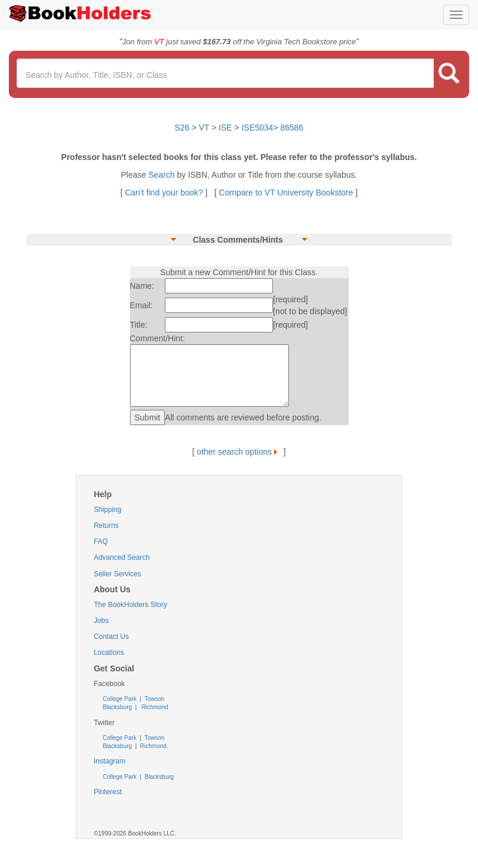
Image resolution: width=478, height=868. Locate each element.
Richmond (154, 707)
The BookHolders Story (131, 605)
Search (162, 175)
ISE (225, 128)
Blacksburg (117, 707)
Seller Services (118, 574)
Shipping (108, 510)
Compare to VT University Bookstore (286, 192)
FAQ (101, 541)
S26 (182, 128)
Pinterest (108, 792)
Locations (109, 652)
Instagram (110, 761)
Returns (106, 526)
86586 (292, 128)
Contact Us (111, 637)
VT (206, 128)
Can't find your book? (165, 192)
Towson (154, 699)
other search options (239, 452)
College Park (121, 699)
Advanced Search (122, 557)
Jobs (101, 621)
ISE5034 (258, 128)
